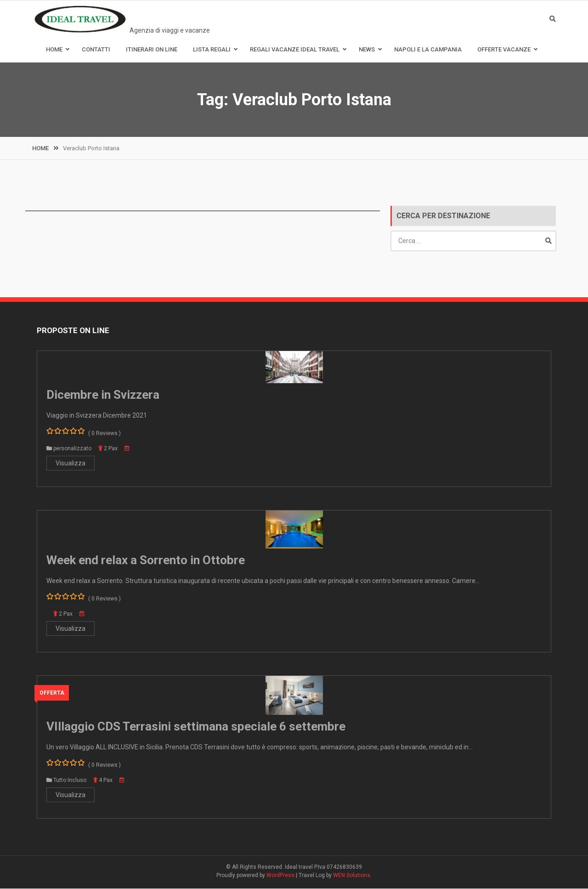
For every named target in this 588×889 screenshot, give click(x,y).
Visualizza (71, 464)
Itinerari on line (152, 50)
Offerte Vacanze (504, 50)
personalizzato (72, 449)
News (367, 50)
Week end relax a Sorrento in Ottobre (146, 561)
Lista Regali (212, 50)
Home (54, 50)
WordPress (280, 876)
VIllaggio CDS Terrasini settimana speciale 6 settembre (196, 727)
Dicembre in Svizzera (103, 395)
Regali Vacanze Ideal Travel (295, 50)
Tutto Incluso (70, 781)
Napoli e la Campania (428, 50)
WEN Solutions (352, 876)
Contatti (96, 50)
